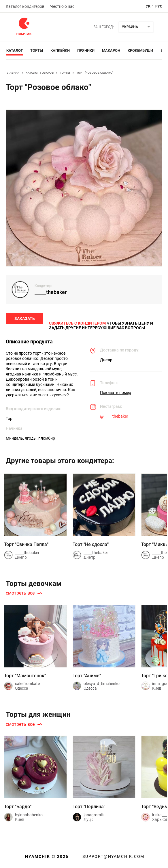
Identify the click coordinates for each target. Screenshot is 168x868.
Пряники (86, 50)
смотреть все (20, 593)
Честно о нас (62, 6)
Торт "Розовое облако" (95, 73)
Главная (13, 73)
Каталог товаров (40, 73)
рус (159, 6)
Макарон (111, 50)
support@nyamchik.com (113, 856)
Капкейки (60, 50)
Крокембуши (140, 50)
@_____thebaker (114, 416)
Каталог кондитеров (25, 6)
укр (149, 6)
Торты (37, 50)
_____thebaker (51, 292)
